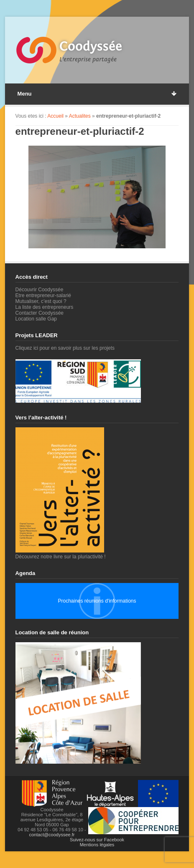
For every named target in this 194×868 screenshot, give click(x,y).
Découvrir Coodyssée (40, 290)
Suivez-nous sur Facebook (97, 840)
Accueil (55, 116)
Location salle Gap (36, 319)
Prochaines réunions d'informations (97, 601)
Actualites (80, 116)
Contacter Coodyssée (40, 313)
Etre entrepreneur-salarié (43, 295)
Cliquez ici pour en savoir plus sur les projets (65, 348)
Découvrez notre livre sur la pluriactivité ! (61, 554)
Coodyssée (91, 46)
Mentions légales (97, 845)
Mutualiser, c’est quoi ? (41, 301)
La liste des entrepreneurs (45, 307)
